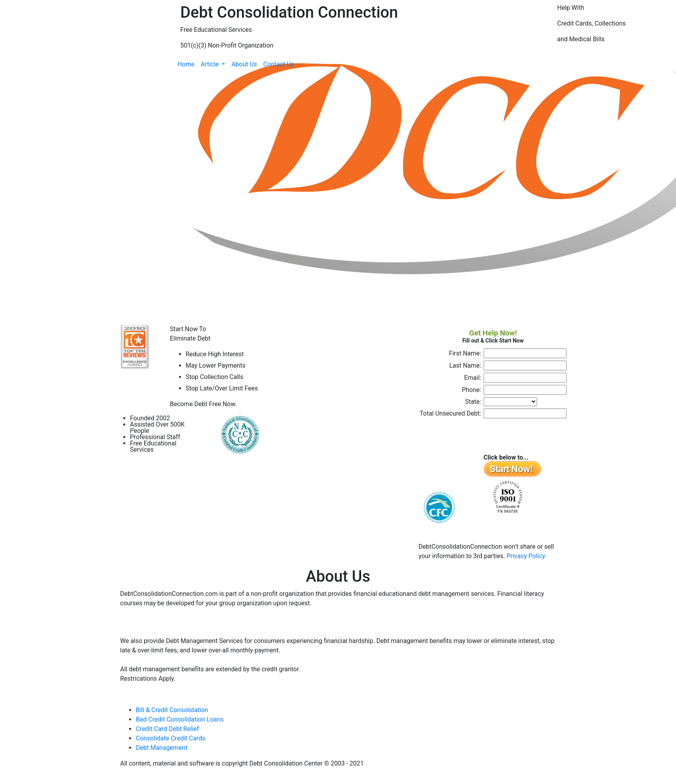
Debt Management (162, 748)
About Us (244, 64)
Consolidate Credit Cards (171, 738)
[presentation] (479, 436)
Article (210, 64)
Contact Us (279, 64)
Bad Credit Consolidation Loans (180, 719)
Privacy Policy (526, 556)
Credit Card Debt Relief (167, 729)
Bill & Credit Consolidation (172, 710)
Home (186, 64)
